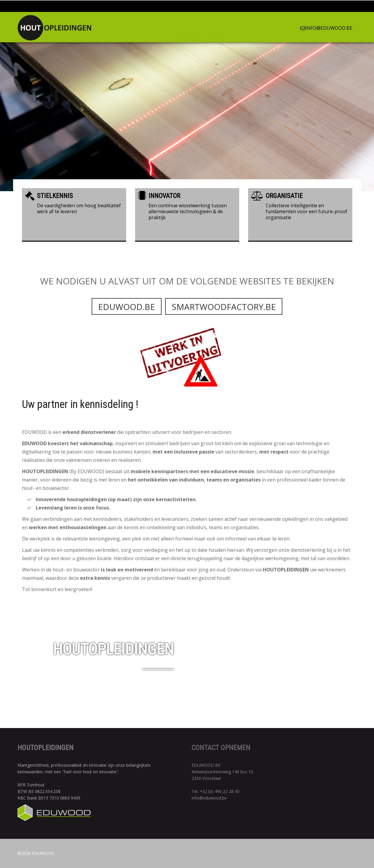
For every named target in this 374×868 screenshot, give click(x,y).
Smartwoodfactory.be (224, 321)
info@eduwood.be (326, 28)
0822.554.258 (48, 791)
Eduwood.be (127, 321)
